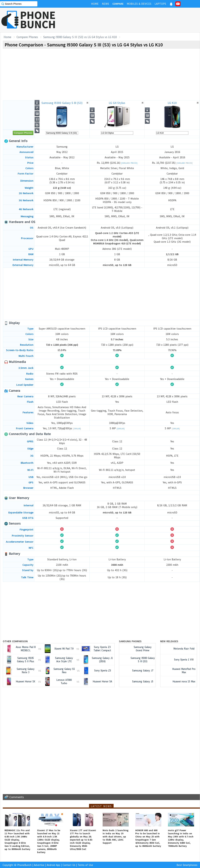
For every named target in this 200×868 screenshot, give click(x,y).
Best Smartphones (187, 865)
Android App (53, 865)
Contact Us (69, 865)
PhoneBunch (24, 865)
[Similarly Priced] (129, 163)
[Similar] (77, 429)
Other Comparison (15, 641)
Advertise (39, 865)
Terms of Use (85, 865)
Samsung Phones (130, 641)
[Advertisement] (137, 20)
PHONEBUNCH (38, 20)
